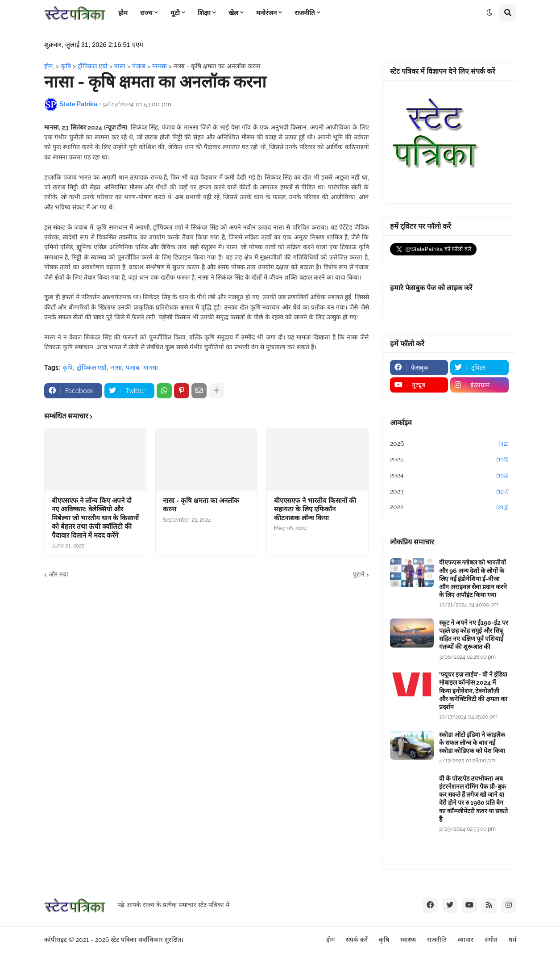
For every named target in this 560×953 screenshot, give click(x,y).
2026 (449, 444)
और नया (58, 574)
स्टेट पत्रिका (124, 940)
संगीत (491, 940)
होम (330, 940)
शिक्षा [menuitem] (204, 13)
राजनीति (437, 940)
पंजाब (133, 368)
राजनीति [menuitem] (305, 13)
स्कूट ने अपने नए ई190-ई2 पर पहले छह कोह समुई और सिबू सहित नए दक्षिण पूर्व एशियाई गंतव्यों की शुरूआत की (474, 635)
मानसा (151, 368)
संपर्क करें (357, 940)
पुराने (359, 574)
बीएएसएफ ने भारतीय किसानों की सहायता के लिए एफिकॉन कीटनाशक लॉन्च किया (315, 509)
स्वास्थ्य (408, 940)
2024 (449, 476)
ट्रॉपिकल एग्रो (92, 368)
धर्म (512, 940)
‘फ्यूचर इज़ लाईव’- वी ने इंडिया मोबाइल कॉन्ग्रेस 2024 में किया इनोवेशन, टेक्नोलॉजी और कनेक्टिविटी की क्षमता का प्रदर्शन (473, 691)
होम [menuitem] (123, 13)
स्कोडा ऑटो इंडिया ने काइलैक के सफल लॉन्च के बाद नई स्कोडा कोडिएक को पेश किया (472, 743)
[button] (489, 13)
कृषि (68, 368)
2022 (449, 507)
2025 (449, 460)
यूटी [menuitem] (175, 13)
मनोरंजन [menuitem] (266, 13)
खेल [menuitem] (233, 13)
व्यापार (466, 940)
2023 (449, 492)
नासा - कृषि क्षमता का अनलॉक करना (201, 505)
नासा (116, 368)
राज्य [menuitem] (146, 13)
